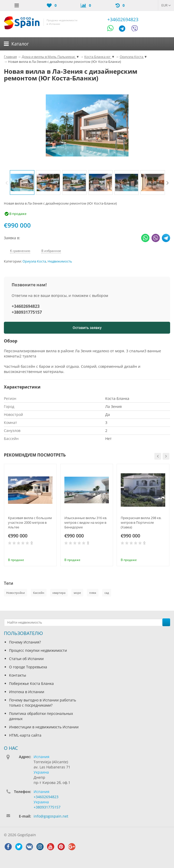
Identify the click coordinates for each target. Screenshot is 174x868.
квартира (59, 593)
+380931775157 (27, 312)
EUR (166, 5)
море (77, 593)
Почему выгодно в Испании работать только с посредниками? (43, 703)
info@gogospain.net (51, 816)
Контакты (18, 675)
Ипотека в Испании (27, 692)
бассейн (39, 593)
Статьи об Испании (26, 659)
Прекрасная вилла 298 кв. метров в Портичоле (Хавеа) (141, 522)
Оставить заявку (87, 328)
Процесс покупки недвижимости (38, 650)
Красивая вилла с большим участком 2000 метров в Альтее (30, 522)
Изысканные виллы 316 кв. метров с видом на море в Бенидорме (86, 522)
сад (107, 593)
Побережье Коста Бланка (31, 683)
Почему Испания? (25, 642)
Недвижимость (60, 261)
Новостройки (16, 593)
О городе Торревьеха (28, 667)
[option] (22, 182)
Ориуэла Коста (34, 261)
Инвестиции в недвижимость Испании (44, 727)
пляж (93, 593)
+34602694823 (123, 19)
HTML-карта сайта (25, 735)
